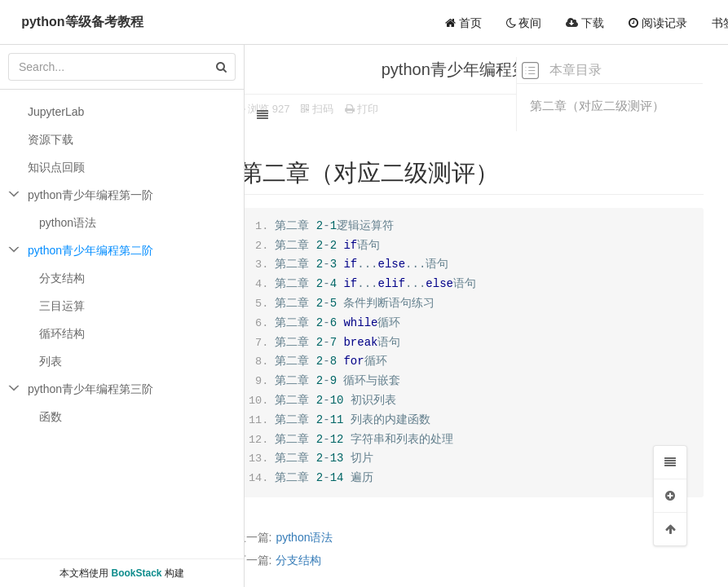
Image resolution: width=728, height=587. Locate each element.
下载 (585, 23)
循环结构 (62, 333)
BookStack (136, 573)
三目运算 (62, 306)
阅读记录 (658, 23)
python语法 (323, 537)
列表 (51, 361)
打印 (380, 109)
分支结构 (317, 560)
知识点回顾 (56, 167)
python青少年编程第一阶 (90, 195)
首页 (463, 23)
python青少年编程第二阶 (90, 250)
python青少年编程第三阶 (90, 389)
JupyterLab (56, 112)
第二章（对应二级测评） (597, 106)
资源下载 (51, 139)
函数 (51, 417)
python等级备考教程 (82, 22)
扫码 (336, 109)
